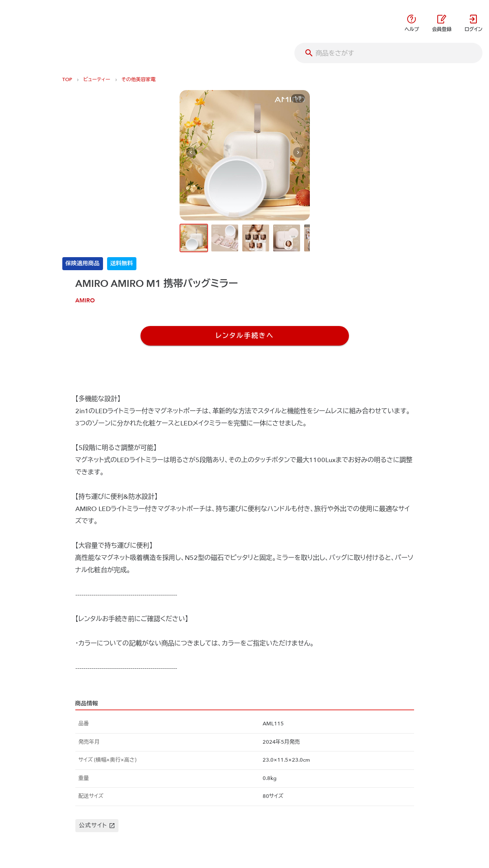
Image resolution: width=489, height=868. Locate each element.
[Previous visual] (191, 153)
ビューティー (97, 79)
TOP (67, 79)
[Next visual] (298, 153)
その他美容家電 (139, 79)
